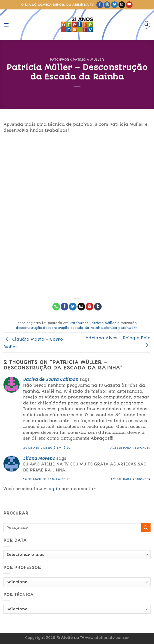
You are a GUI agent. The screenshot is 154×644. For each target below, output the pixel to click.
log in (54, 489)
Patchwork (61, 60)
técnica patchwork (121, 328)
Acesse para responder (130, 448)
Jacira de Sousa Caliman (51, 379)
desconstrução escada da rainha (73, 328)
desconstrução (29, 328)
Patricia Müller (88, 60)
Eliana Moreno (39, 458)
